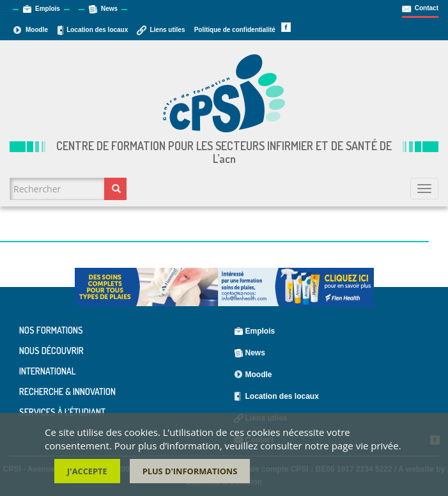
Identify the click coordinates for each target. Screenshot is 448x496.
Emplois (48, 9)
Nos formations (51, 330)
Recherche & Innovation (67, 391)
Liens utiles (167, 30)
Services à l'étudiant (62, 412)
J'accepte (87, 473)
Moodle (37, 30)
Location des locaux (97, 30)
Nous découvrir (51, 351)
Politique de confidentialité (235, 30)
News (109, 9)
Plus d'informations (190, 473)
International (47, 371)
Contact (427, 8)
